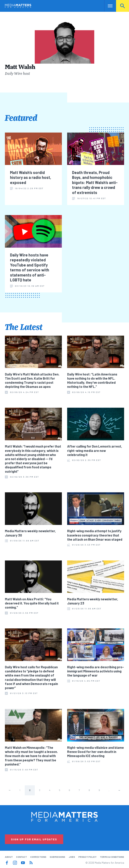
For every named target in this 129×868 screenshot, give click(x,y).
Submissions (57, 857)
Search (123, 6)
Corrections (38, 857)
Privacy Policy (87, 857)
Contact (21, 857)
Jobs (72, 857)
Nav (108, 6)
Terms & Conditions (112, 857)
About (9, 857)
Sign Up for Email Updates (34, 839)
